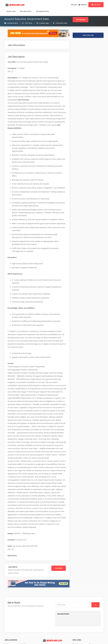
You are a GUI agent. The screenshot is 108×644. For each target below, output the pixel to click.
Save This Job (88, 35)
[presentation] (73, 620)
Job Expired (81, 20)
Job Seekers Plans (42, 11)
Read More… (13, 556)
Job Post (96, 5)
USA (65, 23)
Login (74, 5)
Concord (59, 23)
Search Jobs (11, 11)
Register (83, 5)
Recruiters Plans (26, 11)
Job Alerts (59, 568)
